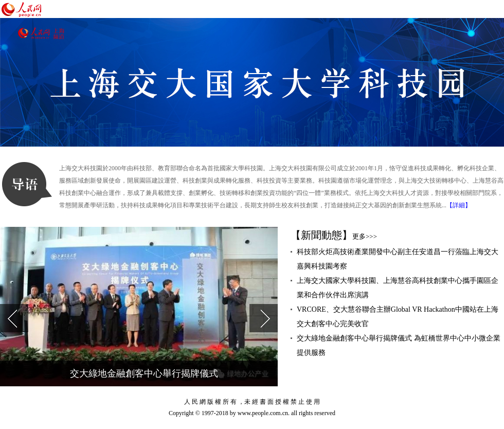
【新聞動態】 (334, 235)
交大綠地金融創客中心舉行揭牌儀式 (144, 373)
